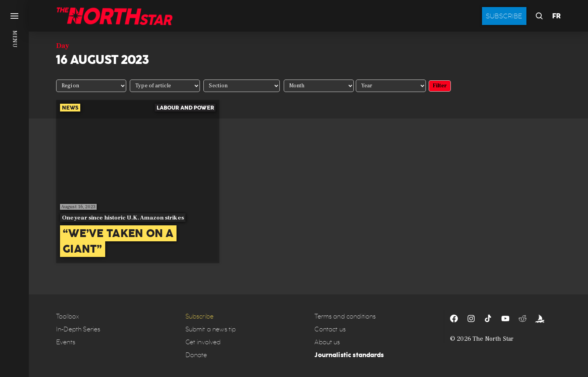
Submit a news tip (211, 329)
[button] (14, 188)
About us (327, 342)
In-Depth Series (78, 329)
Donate (196, 355)
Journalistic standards (349, 355)
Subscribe (504, 16)
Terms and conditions (345, 316)
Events (66, 342)
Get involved (203, 342)
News (70, 108)
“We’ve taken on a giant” (118, 241)
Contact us (330, 329)
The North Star (493, 339)
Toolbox (68, 316)
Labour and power (185, 108)
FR (556, 16)
